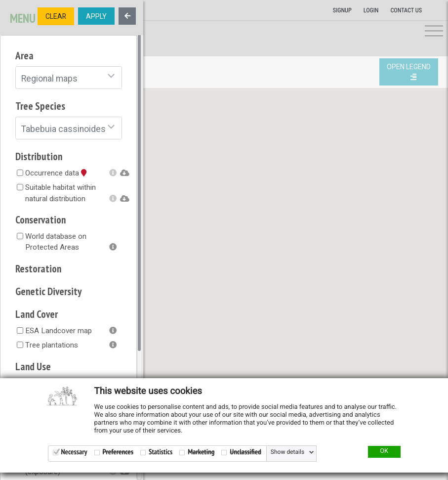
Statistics (161, 452)
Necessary (74, 452)
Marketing (201, 452)
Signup (342, 10)
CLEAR (56, 17)
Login (371, 10)
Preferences (118, 452)
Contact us (406, 10)
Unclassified (245, 452)
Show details (287, 452)
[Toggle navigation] (434, 31)
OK (384, 451)
